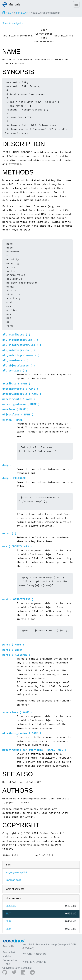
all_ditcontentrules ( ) (20, 340)
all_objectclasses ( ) (19, 366)
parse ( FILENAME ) (16, 655)
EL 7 (10, 13)
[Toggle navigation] (76, 4)
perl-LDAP (22, 13)
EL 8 (8, 921)
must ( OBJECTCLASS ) (18, 599)
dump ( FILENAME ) (16, 478)
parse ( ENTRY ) (14, 650)
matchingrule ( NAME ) (19, 399)
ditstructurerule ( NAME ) (22, 394)
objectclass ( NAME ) (18, 415)
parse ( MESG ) (13, 645)
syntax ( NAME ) (14, 420)
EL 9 (8, 929)
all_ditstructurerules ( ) (22, 345)
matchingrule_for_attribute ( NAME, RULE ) (34, 750)
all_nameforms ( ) (16, 360)
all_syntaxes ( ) (15, 371)
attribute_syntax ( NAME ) (22, 733)
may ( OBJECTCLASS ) (17, 546)
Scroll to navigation (13, 23)
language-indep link (16, 872)
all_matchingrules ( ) (19, 350)
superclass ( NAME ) (17, 712)
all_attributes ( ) (16, 335)
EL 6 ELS (11, 906)
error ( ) (9, 533)
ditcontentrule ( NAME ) (20, 389)
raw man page (13, 880)
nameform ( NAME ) (16, 409)
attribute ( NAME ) (16, 384)
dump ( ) (9, 465)
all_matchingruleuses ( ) (21, 355)
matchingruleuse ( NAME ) (21, 404)
